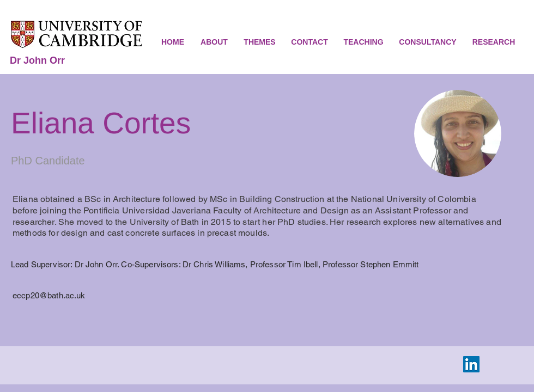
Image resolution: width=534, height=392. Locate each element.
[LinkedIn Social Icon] (471, 364)
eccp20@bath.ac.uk (49, 295)
